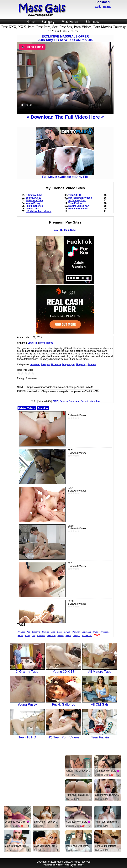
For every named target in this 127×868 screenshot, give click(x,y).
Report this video (90, 401)
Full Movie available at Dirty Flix (65, 175)
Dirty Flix (32, 343)
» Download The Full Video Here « (65, 117)
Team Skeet (70, 230)
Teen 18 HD (75, 195)
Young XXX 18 (33, 198)
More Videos (46, 343)
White (95, 632)
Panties (92, 364)
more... (98, 635)
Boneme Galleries (78, 209)
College (45, 632)
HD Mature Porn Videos (39, 211)
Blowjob (46, 364)
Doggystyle (68, 364)
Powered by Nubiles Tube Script (59, 865)
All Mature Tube (34, 201)
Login (98, 6)
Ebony (28, 635)
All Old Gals (32, 209)
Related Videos (27, 408)
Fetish (68, 635)
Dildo (53, 632)
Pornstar (76, 632)
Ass (29, 632)
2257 (55, 401)
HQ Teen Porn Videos (80, 198)
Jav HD (58, 230)
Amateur (35, 364)
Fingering (81, 364)
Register (107, 6)
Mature (60, 635)
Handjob (76, 635)
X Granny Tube (34, 195)
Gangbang (86, 632)
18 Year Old (87, 635)
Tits (34, 635)
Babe (59, 632)
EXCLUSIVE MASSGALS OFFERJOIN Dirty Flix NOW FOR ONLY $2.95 (65, 38)
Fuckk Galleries (34, 206)
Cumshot (41, 635)
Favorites (43, 408)
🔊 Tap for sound (32, 47)
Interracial (51, 635)
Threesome (105, 632)
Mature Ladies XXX (79, 206)
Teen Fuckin (75, 203)
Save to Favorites (69, 401)
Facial (20, 635)
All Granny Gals (77, 201)
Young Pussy (33, 203)
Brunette (56, 364)
